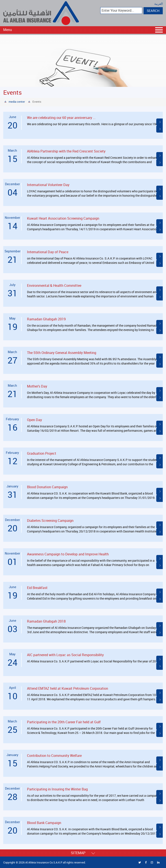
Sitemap (83, 853)
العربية (159, 4)
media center (17, 102)
